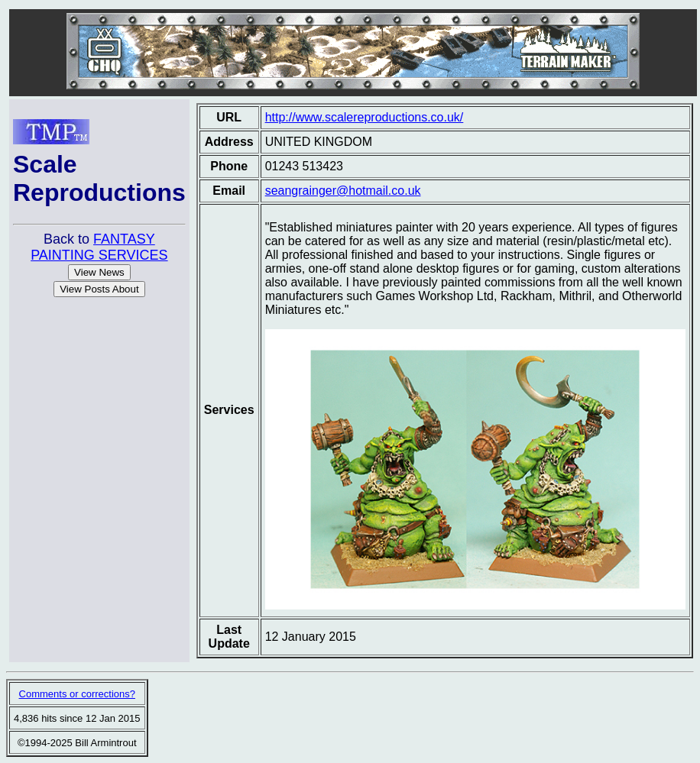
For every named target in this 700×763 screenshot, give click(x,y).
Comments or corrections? (77, 694)
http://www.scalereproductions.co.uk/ (365, 117)
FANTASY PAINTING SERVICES (99, 247)
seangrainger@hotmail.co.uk (343, 191)
